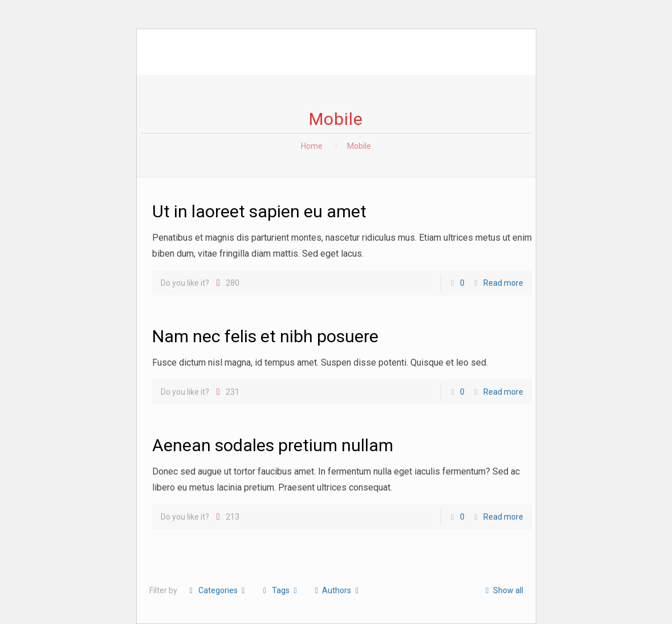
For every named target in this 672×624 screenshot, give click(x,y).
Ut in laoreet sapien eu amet (259, 211)
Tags (280, 590)
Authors (337, 590)
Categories (217, 590)
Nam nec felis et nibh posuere (265, 336)
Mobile (359, 146)
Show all (502, 590)
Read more (503, 283)
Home (312, 146)
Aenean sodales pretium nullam (273, 445)
